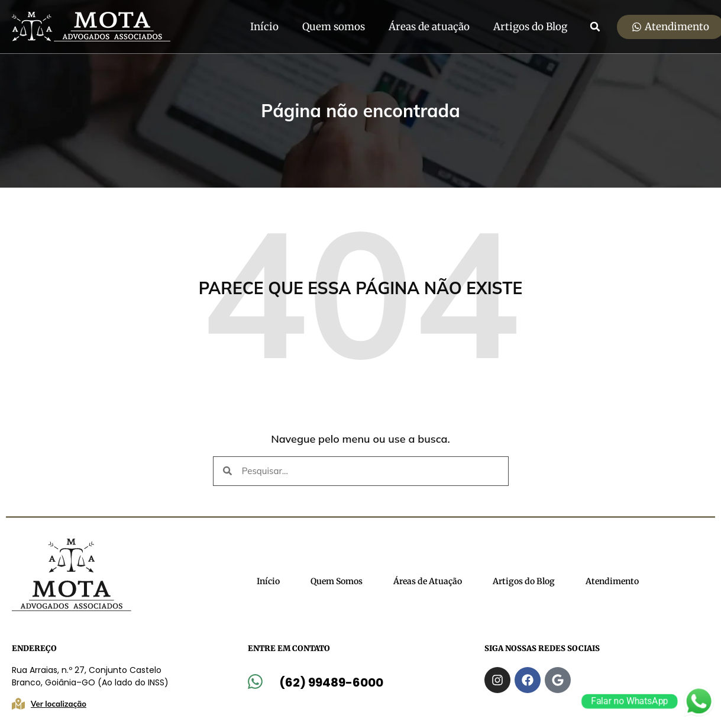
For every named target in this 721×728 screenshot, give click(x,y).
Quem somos (334, 27)
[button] (595, 27)
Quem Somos (337, 581)
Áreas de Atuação (428, 581)
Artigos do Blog (530, 27)
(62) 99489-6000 (331, 682)
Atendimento (612, 581)
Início (264, 27)
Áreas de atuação (429, 27)
